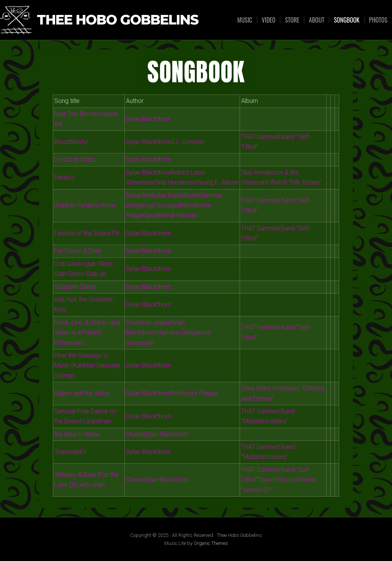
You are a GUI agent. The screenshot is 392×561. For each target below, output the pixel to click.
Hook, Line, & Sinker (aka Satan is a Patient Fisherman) (87, 333)
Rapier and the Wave (82, 393)
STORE (292, 20)
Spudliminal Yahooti (170, 215)
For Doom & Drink (78, 251)
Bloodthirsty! (71, 142)
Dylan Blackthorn (148, 119)
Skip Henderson (176, 182)
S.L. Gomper (188, 142)
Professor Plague (194, 393)
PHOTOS (378, 20)
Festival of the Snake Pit (87, 233)
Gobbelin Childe (75, 287)
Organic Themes (211, 543)
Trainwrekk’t (70, 452)
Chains (135, 434)
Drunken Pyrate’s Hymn (85, 205)
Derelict (65, 177)
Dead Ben (139, 195)
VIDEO (269, 20)
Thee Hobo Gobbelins (118, 20)
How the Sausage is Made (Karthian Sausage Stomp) (87, 365)
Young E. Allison (218, 182)
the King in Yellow (77, 434)
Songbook (347, 20)
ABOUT (317, 20)
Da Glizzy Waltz (75, 159)
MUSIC (245, 20)
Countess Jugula (148, 322)
